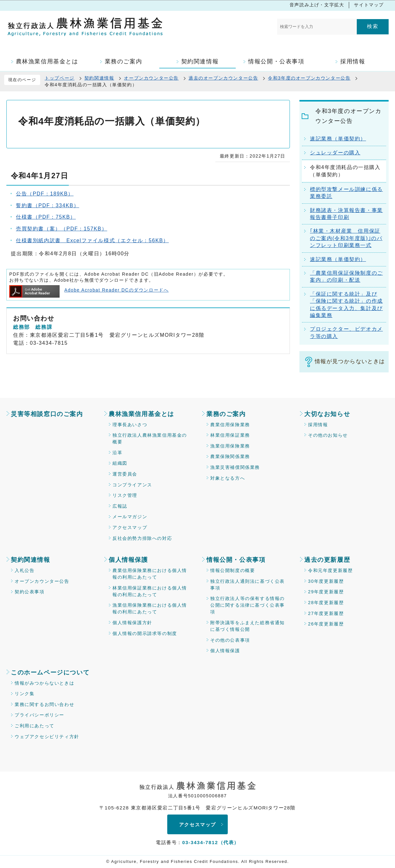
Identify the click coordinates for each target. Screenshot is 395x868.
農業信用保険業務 (230, 425)
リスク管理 (125, 495)
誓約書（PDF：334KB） (47, 205)
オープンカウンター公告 (151, 78)
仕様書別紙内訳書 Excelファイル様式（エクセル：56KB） (92, 240)
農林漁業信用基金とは (141, 414)
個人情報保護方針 (132, 623)
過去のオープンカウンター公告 (223, 78)
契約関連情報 (99, 78)
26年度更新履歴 (326, 624)
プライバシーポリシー (39, 715)
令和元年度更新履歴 (330, 570)
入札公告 (25, 570)
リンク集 (25, 694)
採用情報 (318, 425)
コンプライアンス (132, 485)
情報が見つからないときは (350, 361)
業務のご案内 (226, 414)
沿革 (117, 453)
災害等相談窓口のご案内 (47, 414)
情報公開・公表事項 (236, 560)
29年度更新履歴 (326, 592)
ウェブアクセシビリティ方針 (47, 737)
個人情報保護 (128, 560)
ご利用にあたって (35, 726)
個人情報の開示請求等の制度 (145, 633)
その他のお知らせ (328, 435)
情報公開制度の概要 (233, 570)
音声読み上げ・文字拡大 (317, 5)
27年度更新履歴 (326, 613)
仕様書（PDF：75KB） (46, 217)
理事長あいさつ (130, 425)
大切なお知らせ (327, 414)
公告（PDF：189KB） (45, 194)
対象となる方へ (228, 478)
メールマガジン (130, 517)
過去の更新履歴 (327, 560)
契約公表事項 (30, 592)
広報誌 (120, 506)
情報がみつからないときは (44, 683)
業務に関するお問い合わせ (44, 704)
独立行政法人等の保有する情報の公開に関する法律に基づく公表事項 (248, 605)
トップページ (60, 78)
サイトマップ (369, 5)
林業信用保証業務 (230, 435)
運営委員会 (125, 474)
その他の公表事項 (230, 640)
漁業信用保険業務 (230, 446)
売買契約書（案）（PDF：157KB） (61, 229)
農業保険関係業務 (230, 456)
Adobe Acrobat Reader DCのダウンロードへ (89, 290)
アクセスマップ (130, 527)
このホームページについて (50, 672)
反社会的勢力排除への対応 (142, 538)
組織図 (120, 463)
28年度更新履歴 (326, 603)
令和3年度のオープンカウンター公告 (309, 78)
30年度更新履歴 (326, 581)
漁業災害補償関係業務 (235, 467)
